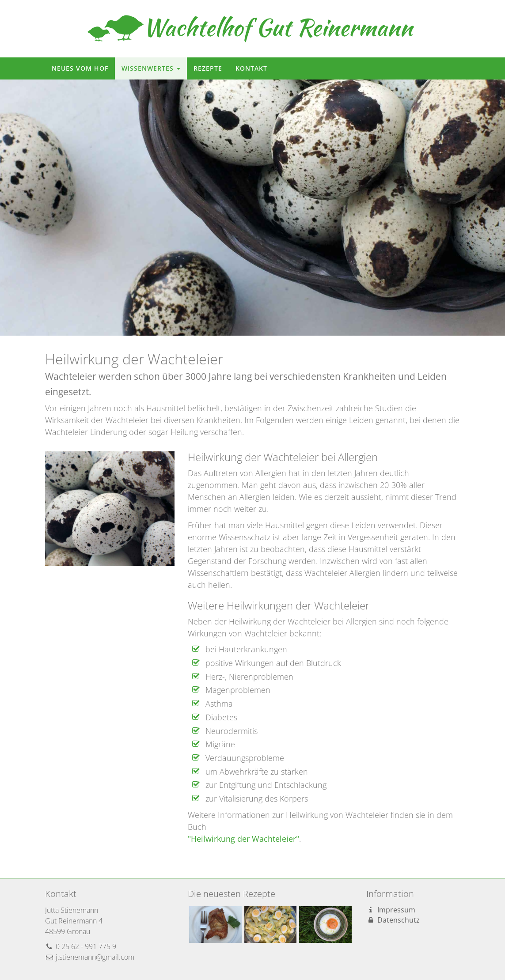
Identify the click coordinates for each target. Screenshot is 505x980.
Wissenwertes (151, 68)
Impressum (391, 910)
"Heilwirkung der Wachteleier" (243, 839)
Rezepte (208, 68)
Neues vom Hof (80, 68)
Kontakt (251, 68)
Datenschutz (393, 920)
